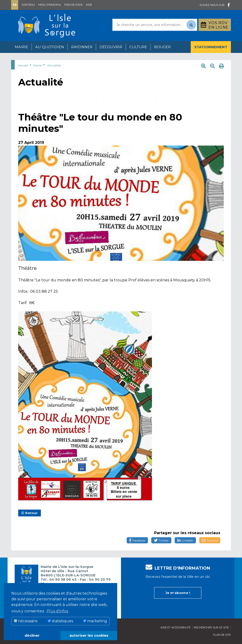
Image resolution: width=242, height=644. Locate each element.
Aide (89, 5)
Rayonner (82, 47)
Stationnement (211, 47)
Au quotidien (50, 47)
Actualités (54, 65)
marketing (95, 621)
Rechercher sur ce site (211, 627)
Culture (138, 47)
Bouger (162, 47)
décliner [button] (32, 635)
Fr (15, 5)
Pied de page (73, 5)
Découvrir (111, 47)
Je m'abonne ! (178, 593)
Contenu (28, 5)
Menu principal (50, 5)
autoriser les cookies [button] (89, 635)
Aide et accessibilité (175, 627)
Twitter (161, 540)
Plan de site (222, 635)
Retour (30, 513)
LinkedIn (185, 540)
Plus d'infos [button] (57, 611)
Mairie (21, 47)
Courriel (210, 540)
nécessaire (26, 621)
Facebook (137, 540)
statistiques (60, 621)
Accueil (23, 65)
